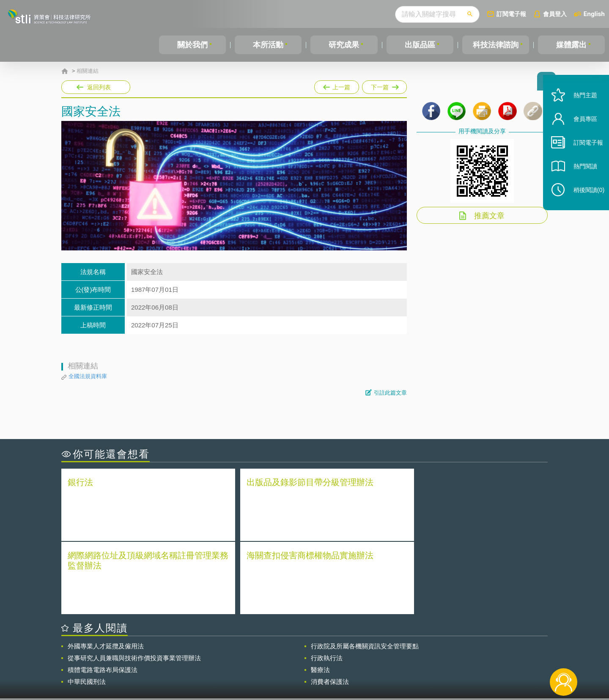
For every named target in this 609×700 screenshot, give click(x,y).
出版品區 (420, 45)
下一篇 (384, 85)
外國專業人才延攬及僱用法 (106, 572)
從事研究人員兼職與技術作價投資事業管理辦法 (134, 584)
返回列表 (99, 87)
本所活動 (268, 45)
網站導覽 (359, 665)
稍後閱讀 (584, 202)
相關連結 (88, 71)
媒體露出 (571, 45)
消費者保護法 (330, 608)
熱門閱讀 (580, 178)
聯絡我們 (307, 665)
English (594, 14)
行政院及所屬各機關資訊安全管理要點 (365, 572)
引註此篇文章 (390, 393)
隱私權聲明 (310, 653)
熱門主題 (580, 107)
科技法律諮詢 (496, 45)
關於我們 (192, 45)
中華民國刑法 (87, 608)
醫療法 (320, 596)
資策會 (425, 653)
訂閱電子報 (511, 14)
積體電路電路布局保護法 (103, 596)
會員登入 (555, 14)
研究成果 (344, 45)
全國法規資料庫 (88, 376)
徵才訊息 (359, 653)
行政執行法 (327, 584)
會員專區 (580, 130)
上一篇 (337, 85)
